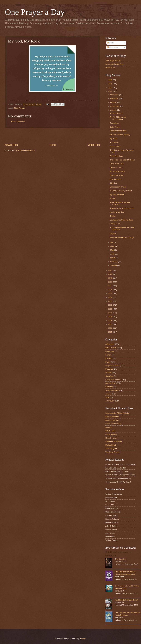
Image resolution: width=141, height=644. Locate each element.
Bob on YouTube (112, 420)
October (114, 102)
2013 (110, 301)
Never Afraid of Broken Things (122, 237)
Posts (110, 43)
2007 (110, 324)
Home (53, 145)
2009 (110, 317)
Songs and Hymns (113, 380)
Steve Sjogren (111, 448)
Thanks (108, 394)
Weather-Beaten (116, 113)
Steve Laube (110, 431)
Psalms (108, 373)
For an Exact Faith (117, 171)
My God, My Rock (117, 195)
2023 (110, 88)
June (113, 246)
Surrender (109, 387)
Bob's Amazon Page (113, 424)
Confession (110, 351)
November (115, 98)
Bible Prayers (19, 108)
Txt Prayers (110, 401)
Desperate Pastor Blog (114, 64)
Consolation (115, 123)
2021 (110, 270)
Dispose (113, 234)
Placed (113, 198)
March (113, 258)
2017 (110, 286)
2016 (110, 290)
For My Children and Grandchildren (118, 118)
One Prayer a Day (35, 12)
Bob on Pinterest (112, 417)
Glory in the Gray (117, 164)
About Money (115, 146)
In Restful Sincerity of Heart (121, 191)
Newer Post (11, 145)
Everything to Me (117, 175)
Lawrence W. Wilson (114, 441)
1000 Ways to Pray (113, 61)
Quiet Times (115, 127)
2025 (110, 80)
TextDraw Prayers (113, 390)
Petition (108, 358)
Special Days (111, 383)
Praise (108, 362)
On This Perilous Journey (120, 135)
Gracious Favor (116, 168)
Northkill (109, 427)
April (112, 254)
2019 (110, 278)
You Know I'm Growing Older (121, 220)
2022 (110, 91)
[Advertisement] (52, 135)
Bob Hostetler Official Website (117, 413)
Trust (107, 397)
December (115, 95)
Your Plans (114, 142)
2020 (110, 274)
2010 (110, 313)
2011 (110, 309)
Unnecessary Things (118, 187)
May (112, 250)
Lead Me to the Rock (118, 131)
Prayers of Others (112, 365)
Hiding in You (115, 224)
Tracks (113, 216)
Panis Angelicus (116, 156)
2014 (110, 297)
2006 (110, 328)
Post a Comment (18, 121)
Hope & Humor (111, 438)
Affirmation (110, 344)
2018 (110, 282)
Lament (108, 355)
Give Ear (113, 183)
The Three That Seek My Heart (122, 160)
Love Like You (115, 179)
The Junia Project (112, 452)
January (114, 265)
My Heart (113, 139)
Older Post (94, 145)
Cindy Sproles (111, 434)
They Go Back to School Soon (122, 208)
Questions (109, 376)
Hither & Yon (110, 68)
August (113, 110)
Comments (112, 47)
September (115, 106)
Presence (109, 369)
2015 (110, 293)
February (114, 262)
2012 (110, 305)
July (112, 242)
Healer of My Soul (117, 212)
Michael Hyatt (111, 445)
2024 (110, 84)
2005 (110, 332)
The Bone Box (121, 559)
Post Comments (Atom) (25, 150)
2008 (110, 320)
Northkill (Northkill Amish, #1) (126, 600)
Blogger (83, 638)
